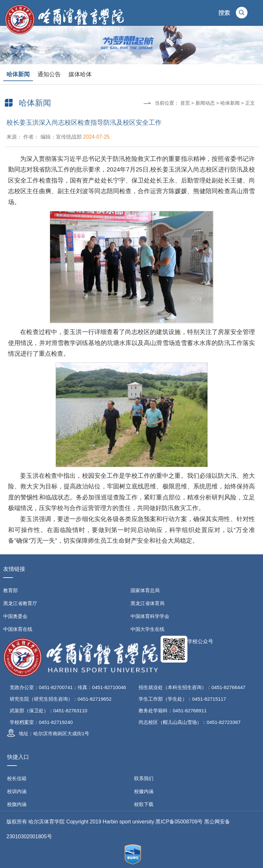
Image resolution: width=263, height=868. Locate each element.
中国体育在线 (18, 629)
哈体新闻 (18, 74)
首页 (185, 103)
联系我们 (144, 778)
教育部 (11, 590)
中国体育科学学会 (150, 616)
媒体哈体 (80, 74)
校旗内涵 (17, 804)
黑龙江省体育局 (147, 603)
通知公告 (49, 74)
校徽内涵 (144, 791)
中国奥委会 (15, 616)
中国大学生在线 (147, 629)
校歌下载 (144, 804)
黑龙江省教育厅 (20, 603)
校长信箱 (17, 778)
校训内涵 (17, 791)
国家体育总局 (145, 590)
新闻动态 (205, 103)
